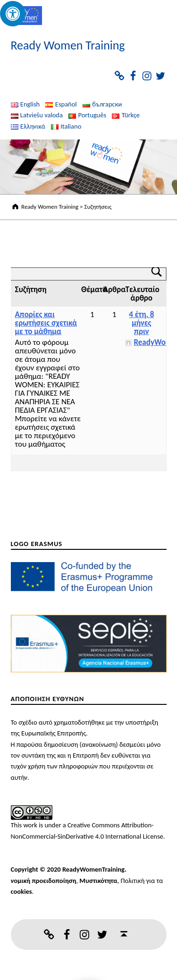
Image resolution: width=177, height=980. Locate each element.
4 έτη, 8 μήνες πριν (141, 323)
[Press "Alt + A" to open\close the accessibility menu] (13, 14)
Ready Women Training (68, 45)
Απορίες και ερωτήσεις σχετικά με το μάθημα (46, 323)
